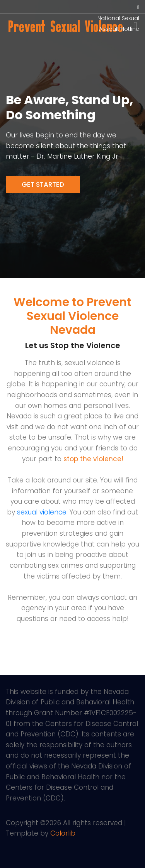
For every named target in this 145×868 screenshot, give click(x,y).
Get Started (43, 184)
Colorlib (63, 833)
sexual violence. (42, 512)
